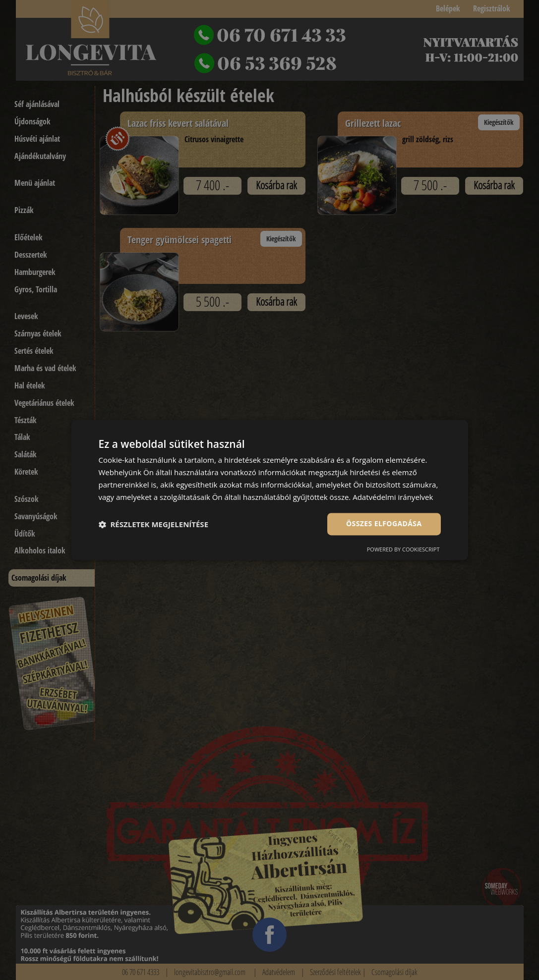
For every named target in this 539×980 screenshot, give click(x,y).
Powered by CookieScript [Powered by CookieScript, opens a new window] (403, 550)
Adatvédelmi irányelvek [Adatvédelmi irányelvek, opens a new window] (393, 497)
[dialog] (270, 490)
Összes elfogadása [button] (384, 524)
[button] (154, 524)
